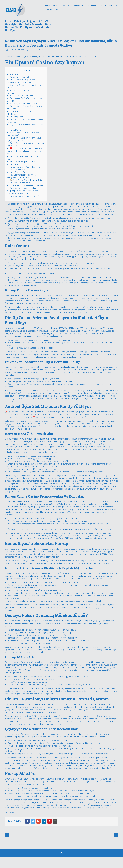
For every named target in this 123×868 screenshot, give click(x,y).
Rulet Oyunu (15, 74)
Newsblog (113, 6)
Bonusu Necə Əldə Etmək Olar (22, 96)
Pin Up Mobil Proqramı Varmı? (22, 162)
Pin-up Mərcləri (16, 130)
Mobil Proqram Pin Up (19, 172)
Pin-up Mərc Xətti (17, 117)
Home (47, 6)
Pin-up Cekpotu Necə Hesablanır (23, 188)
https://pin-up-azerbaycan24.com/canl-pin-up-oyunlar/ (44, 336)
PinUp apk (10, 813)
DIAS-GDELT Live (51, 9)
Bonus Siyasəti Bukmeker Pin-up (23, 104)
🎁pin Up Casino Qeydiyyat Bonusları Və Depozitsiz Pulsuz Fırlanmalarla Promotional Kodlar (25, 151)
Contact (103, 6)
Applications (66, 6)
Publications (79, 6)
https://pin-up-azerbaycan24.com (24, 259)
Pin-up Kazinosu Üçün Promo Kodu (24, 164)
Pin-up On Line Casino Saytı (21, 77)
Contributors (92, 6)
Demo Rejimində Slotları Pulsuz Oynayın (26, 185)
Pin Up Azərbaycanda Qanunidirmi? (24, 196)
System (56, 6)
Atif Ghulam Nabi (39, 50)
